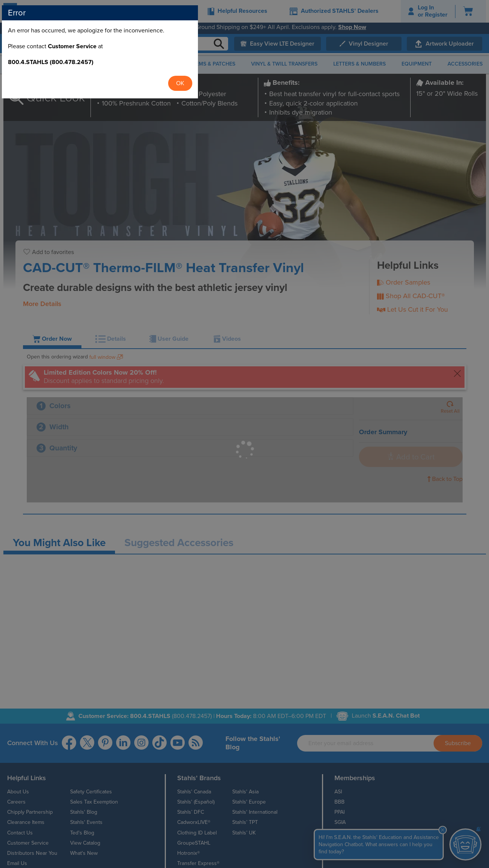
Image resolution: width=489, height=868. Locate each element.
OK (325, 457)
